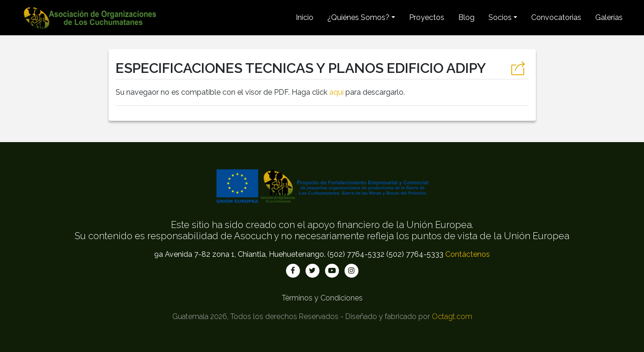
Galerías (609, 17)
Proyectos (427, 17)
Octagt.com (452, 316)
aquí (336, 92)
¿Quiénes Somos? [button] (358, 17)
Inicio (305, 17)
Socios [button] (500, 17)
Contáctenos (468, 254)
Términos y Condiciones (322, 298)
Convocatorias (556, 17)
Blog (466, 17)
